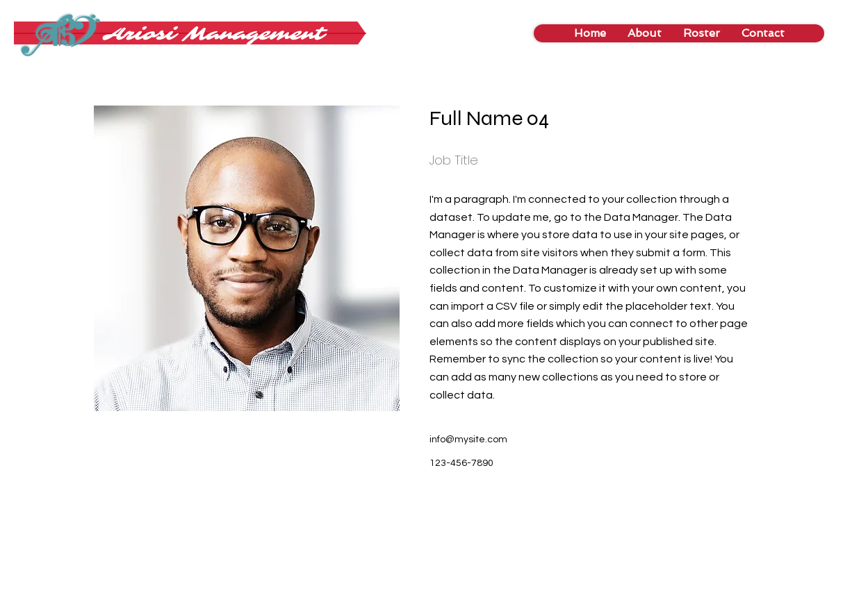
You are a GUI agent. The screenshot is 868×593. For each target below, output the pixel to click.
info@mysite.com (468, 440)
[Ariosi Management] (214, 34)
